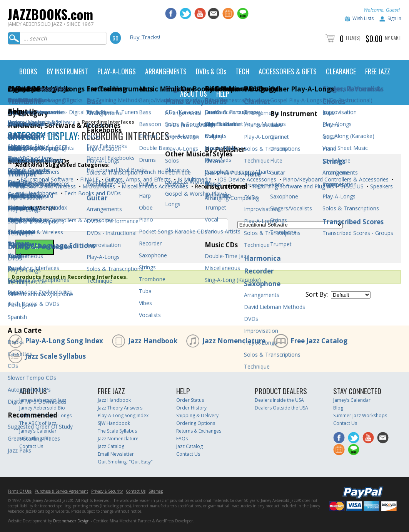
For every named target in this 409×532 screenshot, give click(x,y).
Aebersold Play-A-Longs (45, 415)
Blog (338, 408)
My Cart (393, 38)
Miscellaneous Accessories (154, 186)
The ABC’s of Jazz (38, 423)
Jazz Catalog (111, 446)
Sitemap (156, 491)
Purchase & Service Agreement (61, 491)
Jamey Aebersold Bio (42, 408)
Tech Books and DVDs (92, 193)
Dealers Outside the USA (281, 408)
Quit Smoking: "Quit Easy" (125, 462)
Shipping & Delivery (197, 415)
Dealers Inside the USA (279, 400)
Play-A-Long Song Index (64, 341)
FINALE (88, 179)
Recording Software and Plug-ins (293, 186)
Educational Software (46, 179)
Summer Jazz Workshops (360, 415)
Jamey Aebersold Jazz (43, 400)
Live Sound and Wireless (46, 186)
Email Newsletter (116, 454)
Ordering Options (196, 423)
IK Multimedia (194, 179)
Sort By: (317, 294)
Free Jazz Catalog (319, 341)
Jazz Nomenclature (234, 341)
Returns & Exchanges (199, 431)
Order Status (190, 400)
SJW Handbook (114, 423)
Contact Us (31, 446)
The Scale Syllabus (117, 431)
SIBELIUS (351, 186)
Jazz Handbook (153, 341)
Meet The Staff (35, 439)
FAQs (182, 439)
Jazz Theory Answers (120, 408)
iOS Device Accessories (246, 179)
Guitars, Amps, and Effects (137, 179)
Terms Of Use (20, 491)
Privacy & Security (107, 491)
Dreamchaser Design (71, 521)
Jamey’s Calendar (38, 431)
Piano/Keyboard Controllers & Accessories (335, 179)
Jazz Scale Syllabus (55, 356)
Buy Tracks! (145, 37)
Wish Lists (363, 18)
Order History (191, 408)
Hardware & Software (52, 122)
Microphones (98, 186)
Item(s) (353, 38)
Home (14, 122)
